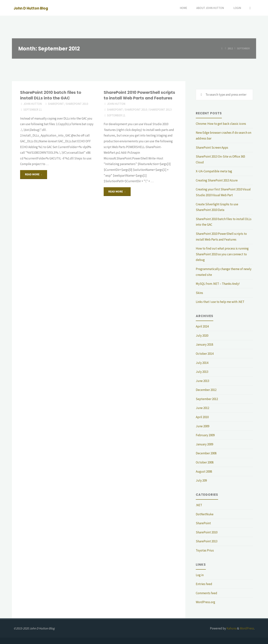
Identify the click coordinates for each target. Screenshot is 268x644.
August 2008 (204, 471)
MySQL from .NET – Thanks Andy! (218, 284)
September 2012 (207, 399)
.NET (199, 505)
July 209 (201, 480)
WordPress (247, 628)
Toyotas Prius (205, 550)
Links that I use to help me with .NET (220, 302)
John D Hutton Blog (31, 8)
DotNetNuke (205, 514)
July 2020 (202, 336)
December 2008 (206, 453)
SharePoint (56, 104)
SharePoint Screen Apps (212, 148)
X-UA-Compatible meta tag (214, 171)
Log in (200, 575)
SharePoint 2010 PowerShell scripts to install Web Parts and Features (139, 95)
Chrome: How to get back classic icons (221, 124)
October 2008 (205, 462)
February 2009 (205, 435)
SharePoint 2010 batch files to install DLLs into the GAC (51, 95)
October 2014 (205, 354)
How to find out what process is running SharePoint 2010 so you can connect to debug (222, 254)
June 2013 (202, 381)
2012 (230, 48)
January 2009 (204, 444)
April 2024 (202, 326)
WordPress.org (205, 602)
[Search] (250, 8)
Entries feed (204, 584)
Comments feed (206, 593)
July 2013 (202, 372)
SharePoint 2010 (77, 104)
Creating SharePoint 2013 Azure (217, 180)
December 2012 (206, 390)
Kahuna (231, 628)
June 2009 (202, 426)
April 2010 (202, 417)
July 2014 (202, 363)
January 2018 (204, 344)
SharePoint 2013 (160, 110)
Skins (199, 293)
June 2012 (202, 408)
